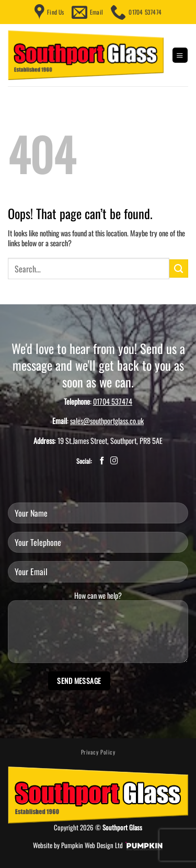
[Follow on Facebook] (102, 461)
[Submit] (179, 269)
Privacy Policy (98, 752)
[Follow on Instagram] (114, 461)
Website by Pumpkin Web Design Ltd (78, 845)
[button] (180, 55)
